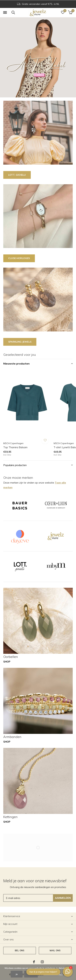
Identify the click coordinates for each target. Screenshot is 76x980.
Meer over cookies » (53, 974)
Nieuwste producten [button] (16, 364)
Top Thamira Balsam (15, 447)
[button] (5, 13)
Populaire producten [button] (15, 465)
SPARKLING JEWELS (20, 342)
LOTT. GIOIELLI (17, 175)
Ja (17, 974)
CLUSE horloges (19, 258)
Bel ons (20, 950)
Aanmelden (63, 898)
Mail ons (55, 950)
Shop (7, 662)
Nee (31, 974)
